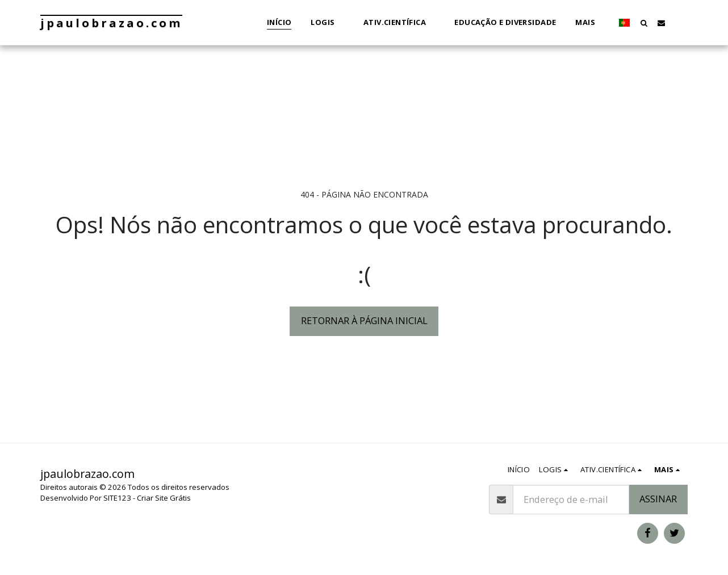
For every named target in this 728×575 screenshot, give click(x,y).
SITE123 (117, 498)
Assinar (658, 499)
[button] (327, 23)
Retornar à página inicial (364, 320)
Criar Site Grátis (164, 498)
